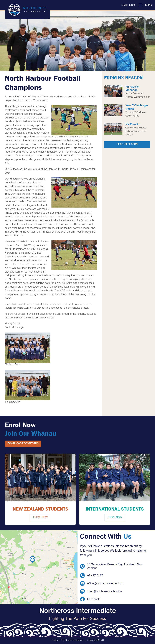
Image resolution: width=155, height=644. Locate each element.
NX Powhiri (132, 125)
